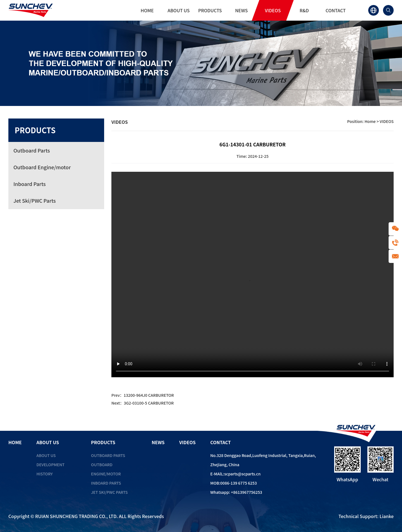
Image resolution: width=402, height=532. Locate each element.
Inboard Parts (106, 483)
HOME (147, 10)
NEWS (241, 10)
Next (143, 403)
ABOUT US (179, 10)
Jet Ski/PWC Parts (109, 492)
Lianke (387, 516)
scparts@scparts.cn (242, 474)
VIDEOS (273, 10)
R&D (304, 10)
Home (370, 121)
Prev (143, 395)
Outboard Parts (108, 455)
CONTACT (336, 10)
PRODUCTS (210, 10)
